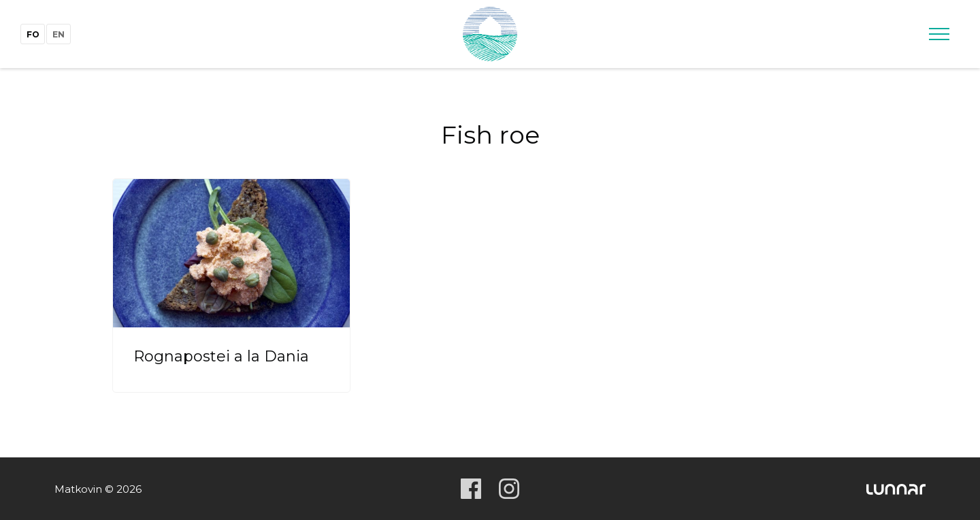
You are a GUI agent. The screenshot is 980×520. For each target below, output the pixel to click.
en (59, 34)
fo (33, 34)
